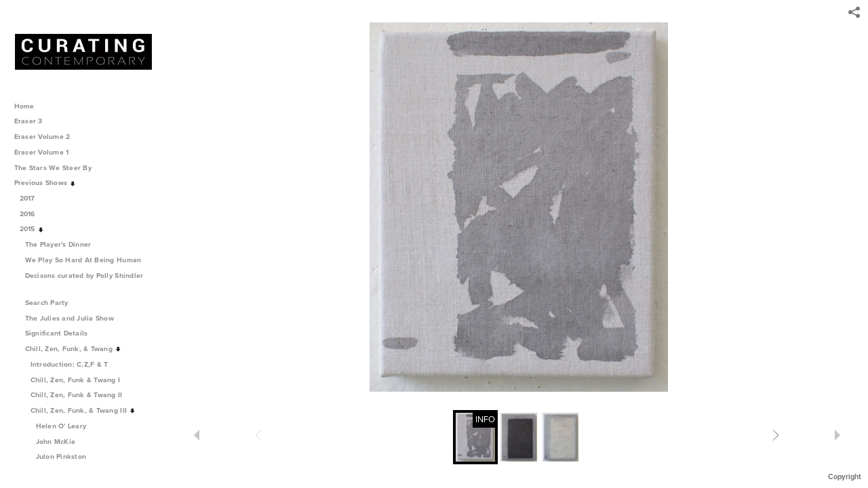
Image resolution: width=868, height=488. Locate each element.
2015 (32, 229)
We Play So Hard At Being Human (88, 260)
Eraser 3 (28, 121)
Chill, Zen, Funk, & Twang (74, 349)
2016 (32, 214)
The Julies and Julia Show (74, 318)
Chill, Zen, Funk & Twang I (80, 380)
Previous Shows (45, 183)
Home (24, 106)
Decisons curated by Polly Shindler (84, 281)
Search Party (52, 303)
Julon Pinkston (61, 456)
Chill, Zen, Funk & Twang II (81, 395)
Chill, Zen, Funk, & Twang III (83, 410)
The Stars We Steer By (58, 168)
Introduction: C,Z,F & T (70, 364)
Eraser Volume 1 (42, 152)
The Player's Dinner (63, 244)
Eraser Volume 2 (42, 137)
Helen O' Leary (61, 426)
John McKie (56, 442)
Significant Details (61, 333)
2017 (32, 198)
